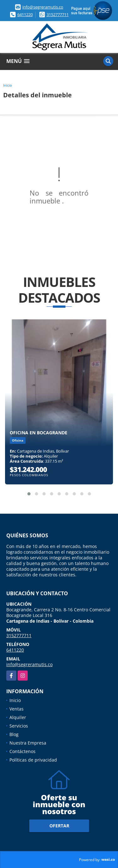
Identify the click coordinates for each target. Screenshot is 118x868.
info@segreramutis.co (43, 7)
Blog (14, 734)
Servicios (19, 726)
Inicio (8, 85)
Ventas (17, 709)
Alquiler (18, 717)
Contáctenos (22, 751)
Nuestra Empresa (28, 743)
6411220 (25, 14)
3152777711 (58, 14)
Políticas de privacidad (33, 760)
